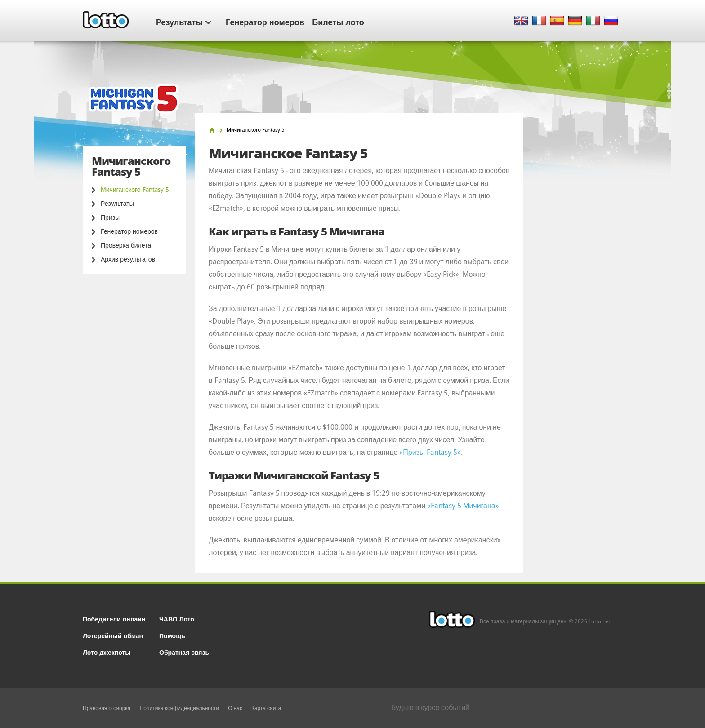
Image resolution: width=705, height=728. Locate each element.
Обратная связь (184, 652)
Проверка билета (126, 245)
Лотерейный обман (113, 635)
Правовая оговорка (107, 708)
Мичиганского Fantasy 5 (135, 190)
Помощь (172, 635)
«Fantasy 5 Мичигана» (463, 506)
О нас (235, 708)
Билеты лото (338, 22)
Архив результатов (128, 259)
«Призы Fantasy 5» (430, 452)
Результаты (184, 22)
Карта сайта (266, 708)
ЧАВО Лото (177, 619)
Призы (110, 218)
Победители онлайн (114, 619)
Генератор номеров (265, 22)
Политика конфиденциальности (180, 708)
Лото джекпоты (107, 652)
